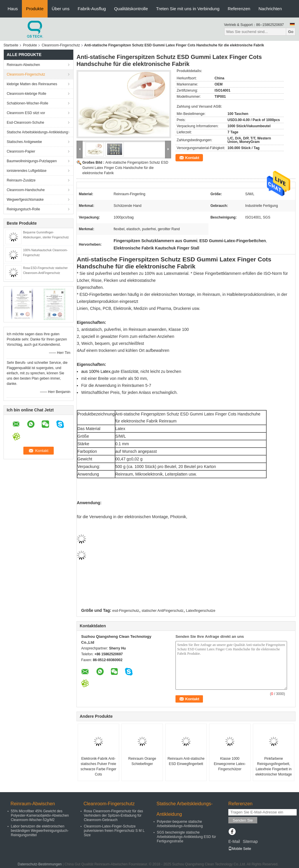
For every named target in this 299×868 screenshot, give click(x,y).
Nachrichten (270, 9)
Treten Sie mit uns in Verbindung (188, 9)
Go (291, 32)
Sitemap (250, 841)
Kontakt (192, 158)
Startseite (11, 45)
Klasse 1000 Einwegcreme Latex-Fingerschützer (230, 764)
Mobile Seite (240, 849)
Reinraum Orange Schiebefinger (142, 761)
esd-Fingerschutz (126, 611)
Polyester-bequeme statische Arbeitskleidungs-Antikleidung (180, 824)
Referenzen (239, 9)
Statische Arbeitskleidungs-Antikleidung (37, 132)
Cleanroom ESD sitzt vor (26, 113)
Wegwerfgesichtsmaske (25, 200)
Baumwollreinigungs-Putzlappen (32, 161)
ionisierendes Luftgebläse (27, 171)
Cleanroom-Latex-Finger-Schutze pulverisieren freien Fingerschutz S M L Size (114, 831)
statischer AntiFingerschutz (162, 611)
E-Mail (234, 841)
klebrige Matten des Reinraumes (32, 84)
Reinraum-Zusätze (21, 180)
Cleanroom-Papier (21, 151)
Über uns (61, 9)
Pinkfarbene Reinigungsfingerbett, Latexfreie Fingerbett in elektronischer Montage (274, 766)
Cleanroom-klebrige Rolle (26, 94)
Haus (13, 9)
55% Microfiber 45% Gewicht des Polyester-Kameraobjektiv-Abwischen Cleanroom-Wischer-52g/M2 (40, 815)
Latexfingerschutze (201, 611)
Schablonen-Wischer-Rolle (27, 103)
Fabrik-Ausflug (92, 9)
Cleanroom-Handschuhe (26, 190)
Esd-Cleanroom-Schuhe (25, 123)
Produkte (35, 9)
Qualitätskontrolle (131, 9)
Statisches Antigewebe (24, 142)
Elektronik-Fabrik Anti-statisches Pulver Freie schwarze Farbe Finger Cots (99, 766)
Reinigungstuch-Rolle (23, 209)
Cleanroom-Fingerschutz (61, 45)
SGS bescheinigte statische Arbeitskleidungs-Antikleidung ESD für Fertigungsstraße (186, 837)
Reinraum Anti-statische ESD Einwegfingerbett (186, 761)
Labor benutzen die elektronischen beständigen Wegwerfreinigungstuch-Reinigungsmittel (40, 831)
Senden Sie (243, 820)
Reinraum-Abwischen (23, 65)
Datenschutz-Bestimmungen (40, 864)
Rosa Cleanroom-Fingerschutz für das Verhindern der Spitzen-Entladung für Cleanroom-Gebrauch (113, 815)
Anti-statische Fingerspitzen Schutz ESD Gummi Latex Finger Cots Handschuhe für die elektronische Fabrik (125, 168)
